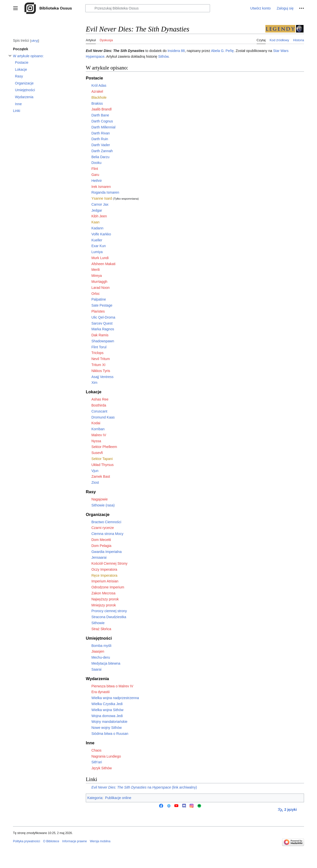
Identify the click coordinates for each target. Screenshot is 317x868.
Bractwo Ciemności (106, 522)
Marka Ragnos (103, 329)
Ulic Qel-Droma (103, 317)
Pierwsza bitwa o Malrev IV (112, 686)
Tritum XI (98, 365)
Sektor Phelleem (104, 447)
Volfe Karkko (101, 234)
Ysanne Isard (102, 198)
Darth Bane (100, 115)
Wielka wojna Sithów (107, 710)
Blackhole (99, 97)
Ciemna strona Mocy (107, 534)
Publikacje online (118, 798)
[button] (15, 8)
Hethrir (97, 181)
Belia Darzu (100, 157)
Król (94, 85)
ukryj (35, 41)
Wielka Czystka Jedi (107, 704)
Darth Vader (101, 145)
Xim (94, 383)
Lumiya (97, 252)
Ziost (95, 482)
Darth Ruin (100, 139)
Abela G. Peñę (222, 51)
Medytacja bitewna (106, 663)
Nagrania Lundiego (106, 756)
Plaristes (98, 311)
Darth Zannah (102, 151)
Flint (95, 169)
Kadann (97, 228)
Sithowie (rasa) (103, 505)
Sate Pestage (102, 305)
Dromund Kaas (103, 417)
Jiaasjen (98, 651)
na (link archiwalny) (144, 787)
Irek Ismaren (101, 187)
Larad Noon (100, 288)
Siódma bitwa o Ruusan (110, 734)
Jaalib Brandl (101, 109)
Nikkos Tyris (101, 371)
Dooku (96, 163)
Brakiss (97, 103)
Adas (102, 85)
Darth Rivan (101, 133)
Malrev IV (99, 435)
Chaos (96, 750)
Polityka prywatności (27, 841)
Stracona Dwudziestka (109, 617)
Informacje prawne (74, 841)
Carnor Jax (100, 204)
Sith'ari (97, 762)
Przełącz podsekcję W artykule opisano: (10, 58)
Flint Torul (99, 347)
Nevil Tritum (101, 359)
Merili (95, 270)
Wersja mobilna (100, 841)
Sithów (163, 56)
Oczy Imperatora (104, 569)
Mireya (97, 276)
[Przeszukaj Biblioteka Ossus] (148, 8)
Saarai (96, 669)
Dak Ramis (100, 335)
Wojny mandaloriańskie (109, 722)
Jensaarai (99, 557)
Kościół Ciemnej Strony (109, 563)
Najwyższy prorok (105, 599)
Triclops (97, 353)
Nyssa (96, 441)
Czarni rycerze (103, 528)
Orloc (95, 294)
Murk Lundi (100, 258)
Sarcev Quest (102, 323)
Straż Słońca (101, 629)
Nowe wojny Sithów (106, 728)
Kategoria (95, 798)
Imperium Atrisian (105, 581)
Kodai (96, 423)
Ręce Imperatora (104, 575)
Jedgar (97, 210)
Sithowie (98, 623)
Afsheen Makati (103, 264)
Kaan (95, 222)
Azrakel (97, 91)
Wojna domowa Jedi (107, 716)
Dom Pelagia (101, 546)
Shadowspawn (103, 341)
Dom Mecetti (101, 540)
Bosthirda (99, 405)
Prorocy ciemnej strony (109, 611)
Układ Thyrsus (102, 465)
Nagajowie (99, 499)
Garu (95, 175)
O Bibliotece (51, 841)
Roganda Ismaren (105, 192)
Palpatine (99, 299)
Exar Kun (99, 246)
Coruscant (99, 411)
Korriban (98, 429)
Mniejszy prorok (104, 605)
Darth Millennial (103, 127)
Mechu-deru (101, 657)
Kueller (97, 240)
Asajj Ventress (102, 377)
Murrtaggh (99, 282)
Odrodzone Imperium (108, 587)
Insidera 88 (176, 51)
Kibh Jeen (99, 216)
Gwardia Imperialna (106, 552)
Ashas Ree (100, 399)
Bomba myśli (101, 646)
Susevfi (97, 453)
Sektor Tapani (102, 459)
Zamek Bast (101, 476)
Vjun (95, 471)
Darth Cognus (102, 121)
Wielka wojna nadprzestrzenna (115, 698)
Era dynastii (100, 692)
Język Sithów (102, 768)
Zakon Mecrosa (103, 593)
